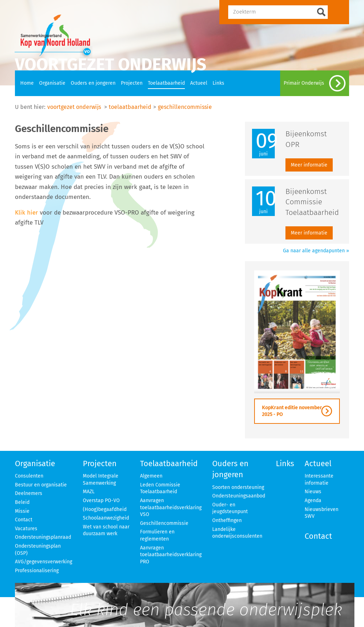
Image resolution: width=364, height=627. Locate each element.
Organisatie (52, 83)
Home (27, 83)
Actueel (199, 83)
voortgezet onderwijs (74, 107)
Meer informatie (309, 165)
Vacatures (26, 529)
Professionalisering (37, 571)
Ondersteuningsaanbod (239, 496)
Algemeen (151, 476)
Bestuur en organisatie (41, 485)
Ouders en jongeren (93, 83)
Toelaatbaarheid (166, 83)
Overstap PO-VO (101, 500)
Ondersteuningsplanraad (43, 537)
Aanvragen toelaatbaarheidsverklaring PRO (171, 555)
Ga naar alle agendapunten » (316, 251)
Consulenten (29, 476)
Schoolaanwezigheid (106, 518)
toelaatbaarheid (130, 107)
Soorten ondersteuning (238, 487)
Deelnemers (29, 493)
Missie (22, 511)
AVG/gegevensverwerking (44, 562)
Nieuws (313, 492)
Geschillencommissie (164, 523)
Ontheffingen (227, 520)
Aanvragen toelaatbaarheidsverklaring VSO (171, 507)
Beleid (22, 502)
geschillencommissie (185, 107)
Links (218, 83)
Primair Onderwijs (315, 83)
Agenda (313, 500)
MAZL (89, 492)
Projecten (132, 83)
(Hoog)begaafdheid (105, 509)
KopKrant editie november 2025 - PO (292, 411)
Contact (24, 520)
